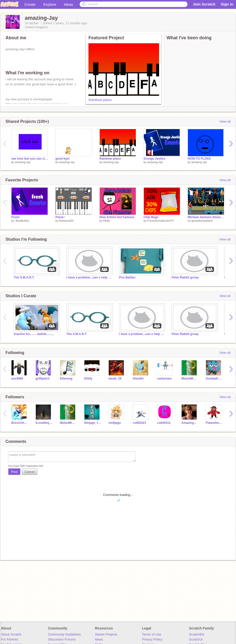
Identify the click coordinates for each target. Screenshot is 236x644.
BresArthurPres (20, 423)
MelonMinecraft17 (190, 379)
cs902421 (139, 423)
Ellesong (66, 379)
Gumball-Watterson (214, 379)
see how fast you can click (30, 159)
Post (14, 472)
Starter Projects (106, 634)
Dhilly (107, 221)
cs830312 (164, 423)
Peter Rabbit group (185, 277)
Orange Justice (154, 159)
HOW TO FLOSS (199, 159)
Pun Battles (127, 277)
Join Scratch (204, 4)
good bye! (63, 159)
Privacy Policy (152, 639)
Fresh (15, 217)
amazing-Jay (23, 162)
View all (225, 121)
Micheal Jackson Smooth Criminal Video (206, 217)
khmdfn (138, 379)
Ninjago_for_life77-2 (93, 423)
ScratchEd (196, 634)
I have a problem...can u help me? (89, 277)
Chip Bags (151, 217)
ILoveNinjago (44, 423)
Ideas (69, 4)
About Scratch (11, 634)
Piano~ (60, 217)
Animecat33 (66, 221)
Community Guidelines (64, 634)
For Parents (10, 639)
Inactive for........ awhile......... (34, 334)
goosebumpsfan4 (202, 221)
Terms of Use (152, 634)
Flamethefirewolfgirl (214, 423)
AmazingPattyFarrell (190, 423)
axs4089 (17, 379)
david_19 (115, 379)
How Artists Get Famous (117, 217)
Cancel (30, 472)
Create (30, 4)
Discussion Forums (62, 639)
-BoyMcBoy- (23, 221)
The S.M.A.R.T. (24, 277)
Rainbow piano (100, 100)
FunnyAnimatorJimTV (161, 221)
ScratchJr (196, 639)
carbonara (164, 379)
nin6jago (115, 423)
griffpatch (42, 379)
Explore (50, 4)
